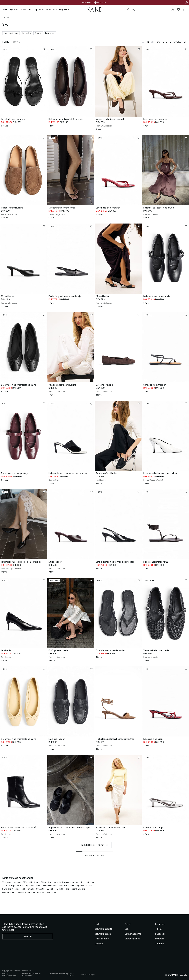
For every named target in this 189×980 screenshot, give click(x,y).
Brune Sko (7, 889)
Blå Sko (89, 886)
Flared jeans (69, 886)
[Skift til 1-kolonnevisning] (143, 42)
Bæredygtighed (132, 939)
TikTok (159, 929)
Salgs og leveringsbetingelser (9, 975)
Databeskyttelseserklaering (58, 974)
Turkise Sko (51, 892)
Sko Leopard (71, 889)
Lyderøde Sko (8, 892)
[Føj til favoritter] (44, 49)
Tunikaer (6, 886)
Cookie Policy (72, 975)
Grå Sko (31, 889)
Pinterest (160, 939)
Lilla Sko (82, 889)
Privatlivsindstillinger (87, 975)
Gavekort (99, 944)
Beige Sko (80, 886)
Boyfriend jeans (18, 886)
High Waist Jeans (33, 886)
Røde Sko (31, 892)
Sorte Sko (41, 892)
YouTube (160, 944)
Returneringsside (103, 934)
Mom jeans (58, 886)
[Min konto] (173, 9)
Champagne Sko (19, 889)
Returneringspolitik (104, 929)
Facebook (160, 934)
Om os (128, 924)
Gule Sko (51, 889)
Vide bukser (8, 882)
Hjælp (97, 924)
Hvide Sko (60, 889)
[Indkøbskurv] (184, 9)
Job (127, 929)
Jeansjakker (47, 886)
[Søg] (147, 9)
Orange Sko (21, 892)
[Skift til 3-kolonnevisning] (152, 42)
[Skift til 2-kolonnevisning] (148, 42)
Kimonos (18, 882)
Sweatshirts (53, 882)
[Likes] (179, 9)
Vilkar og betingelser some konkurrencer (31, 975)
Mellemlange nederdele (70, 882)
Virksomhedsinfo (133, 934)
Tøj (4, 17)
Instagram (160, 924)
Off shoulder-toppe (31, 882)
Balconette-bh (88, 882)
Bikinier (44, 882)
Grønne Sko (41, 889)
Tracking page (102, 939)
